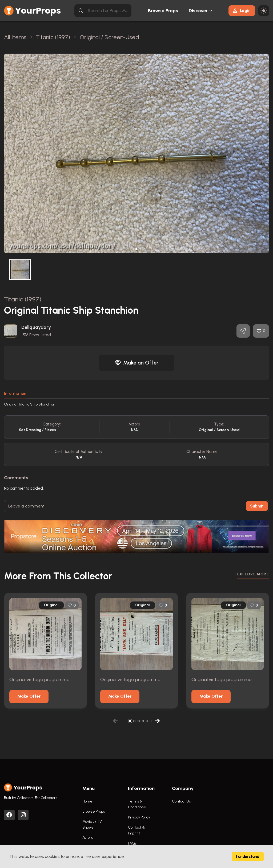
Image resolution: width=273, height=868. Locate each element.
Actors (88, 838)
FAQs (132, 843)
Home (87, 801)
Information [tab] (15, 394)
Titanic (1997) (23, 299)
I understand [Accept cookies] (248, 857)
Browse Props (163, 11)
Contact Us (181, 801)
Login (242, 11)
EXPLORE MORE (253, 574)
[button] (136, 249)
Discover (198, 11)
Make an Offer (136, 363)
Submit (257, 506)
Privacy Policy (139, 817)
